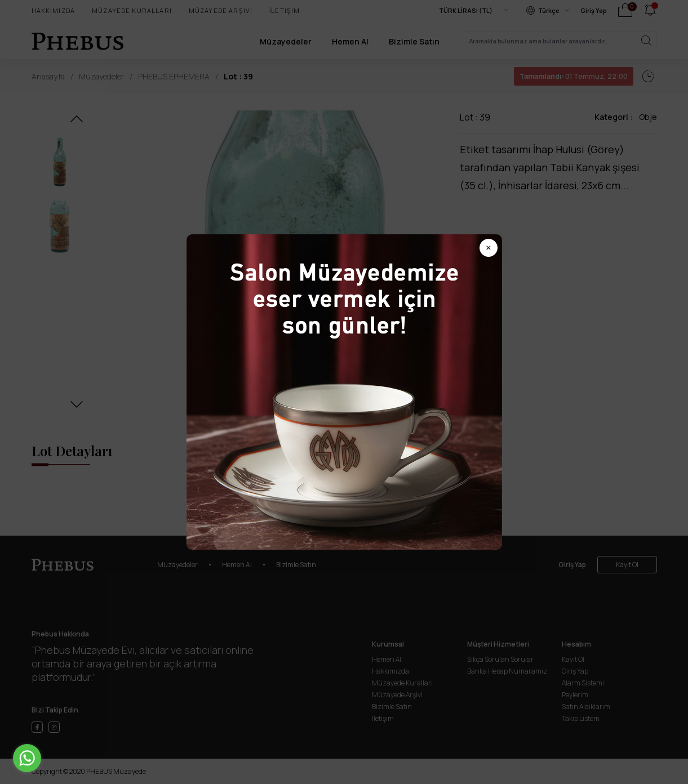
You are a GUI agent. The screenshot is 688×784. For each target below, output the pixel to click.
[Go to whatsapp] (27, 758)
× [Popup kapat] (489, 248)
